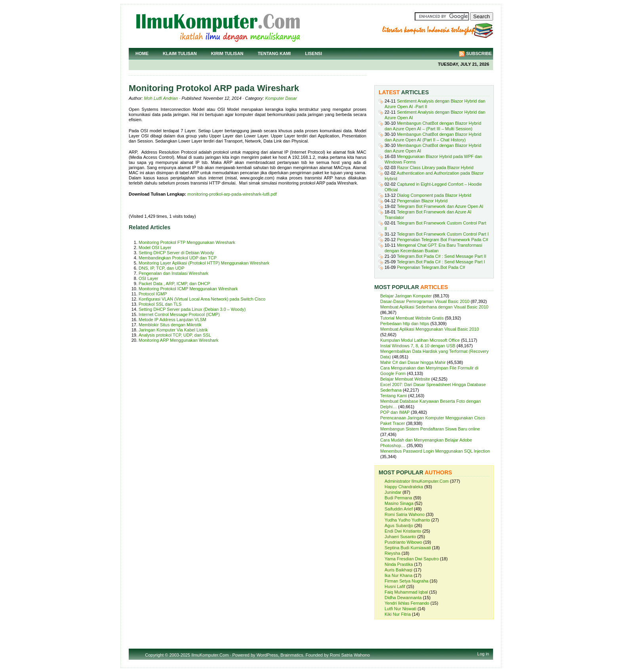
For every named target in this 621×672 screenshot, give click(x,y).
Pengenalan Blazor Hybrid (422, 201)
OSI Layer (149, 278)
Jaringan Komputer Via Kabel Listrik (173, 330)
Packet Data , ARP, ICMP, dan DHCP (174, 284)
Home (142, 53)
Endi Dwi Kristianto (403, 531)
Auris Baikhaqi (398, 570)
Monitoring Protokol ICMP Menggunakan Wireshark (188, 289)
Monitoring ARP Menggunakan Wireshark (179, 340)
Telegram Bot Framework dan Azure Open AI (440, 206)
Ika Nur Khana (398, 575)
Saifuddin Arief (399, 509)
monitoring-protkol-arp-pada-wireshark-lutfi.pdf (232, 194)
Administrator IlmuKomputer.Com (417, 481)
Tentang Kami (274, 53)
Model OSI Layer (155, 247)
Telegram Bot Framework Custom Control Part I (443, 234)
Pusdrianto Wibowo (403, 542)
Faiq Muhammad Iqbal (406, 592)
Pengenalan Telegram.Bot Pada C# (431, 267)
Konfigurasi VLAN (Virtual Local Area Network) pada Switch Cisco (202, 299)
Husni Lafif (395, 586)
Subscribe (479, 53)
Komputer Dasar (281, 98)
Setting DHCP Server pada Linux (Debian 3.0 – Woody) (192, 309)
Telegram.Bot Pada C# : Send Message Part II (442, 256)
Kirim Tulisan (227, 53)
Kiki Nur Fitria (398, 614)
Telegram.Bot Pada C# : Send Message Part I (441, 262)
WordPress (267, 655)
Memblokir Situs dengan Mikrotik (170, 325)
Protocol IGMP (153, 294)
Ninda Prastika (399, 564)
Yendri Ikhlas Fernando (407, 603)
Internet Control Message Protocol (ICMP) (179, 314)
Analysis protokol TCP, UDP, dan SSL (175, 335)
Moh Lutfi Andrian (161, 98)
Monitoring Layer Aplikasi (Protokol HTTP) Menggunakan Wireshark (204, 263)
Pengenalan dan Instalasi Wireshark (173, 273)
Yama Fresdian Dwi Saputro (412, 559)
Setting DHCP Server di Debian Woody (176, 253)
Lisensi (313, 53)
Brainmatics (292, 655)
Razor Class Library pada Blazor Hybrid (435, 168)
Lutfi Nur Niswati (400, 609)
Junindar (393, 492)
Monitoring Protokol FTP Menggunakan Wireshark (187, 242)
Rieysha (392, 553)
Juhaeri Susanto (400, 537)
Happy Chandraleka (404, 487)
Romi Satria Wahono (405, 514)
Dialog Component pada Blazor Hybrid (434, 195)
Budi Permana (398, 498)
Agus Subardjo (399, 525)
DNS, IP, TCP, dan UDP (162, 268)
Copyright (154, 655)
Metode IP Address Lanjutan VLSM (172, 320)
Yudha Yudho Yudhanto (407, 520)
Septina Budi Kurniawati (408, 548)
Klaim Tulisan (180, 53)
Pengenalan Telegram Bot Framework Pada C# (442, 240)
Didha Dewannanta (403, 598)
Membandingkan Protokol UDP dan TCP (178, 258)
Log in (483, 654)
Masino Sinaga (399, 503)
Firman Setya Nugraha (407, 581)
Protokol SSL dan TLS (160, 304)
